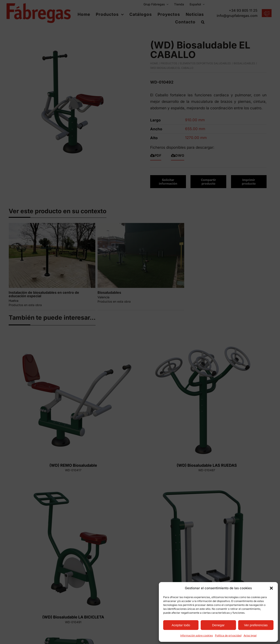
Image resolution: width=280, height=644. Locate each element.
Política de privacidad (228, 635)
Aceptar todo (181, 625)
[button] (271, 588)
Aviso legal (250, 635)
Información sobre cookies (197, 635)
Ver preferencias (256, 625)
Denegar (218, 625)
